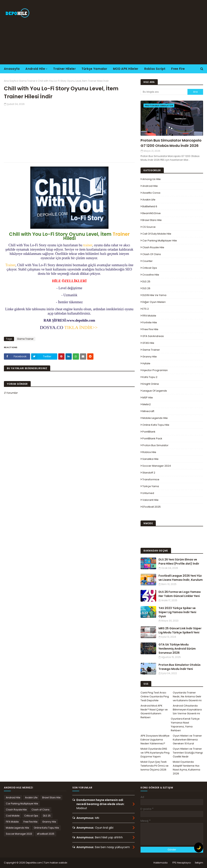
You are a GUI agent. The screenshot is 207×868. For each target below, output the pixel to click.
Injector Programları (155, 370)
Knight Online (151, 384)
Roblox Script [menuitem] (155, 69)
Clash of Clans (152, 254)
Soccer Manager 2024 (157, 466)
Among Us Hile (151, 179)
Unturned (148, 493)
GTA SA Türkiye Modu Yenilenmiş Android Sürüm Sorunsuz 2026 (177, 649)
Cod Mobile (13, 816)
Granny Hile (150, 357)
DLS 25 (146, 282)
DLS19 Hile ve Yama (154, 295)
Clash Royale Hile (153, 247)
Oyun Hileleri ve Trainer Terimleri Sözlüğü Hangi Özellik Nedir (188, 753)
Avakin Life (149, 200)
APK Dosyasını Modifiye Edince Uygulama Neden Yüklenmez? (155, 740)
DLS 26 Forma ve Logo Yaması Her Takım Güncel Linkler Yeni (180, 594)
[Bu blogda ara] (164, 92)
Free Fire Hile (150, 329)
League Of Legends (155, 391)
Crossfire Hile (151, 275)
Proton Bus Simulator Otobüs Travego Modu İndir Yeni (180, 667)
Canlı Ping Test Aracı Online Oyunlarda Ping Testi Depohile (155, 696)
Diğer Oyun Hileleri (154, 302)
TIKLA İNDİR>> (81, 327)
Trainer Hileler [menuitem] (64, 69)
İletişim (199, 863)
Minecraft (148, 411)
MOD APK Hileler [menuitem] (126, 69)
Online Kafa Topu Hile (156, 425)
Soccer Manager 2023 (19, 834)
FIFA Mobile (149, 316)
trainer (88, 245)
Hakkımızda (160, 863)
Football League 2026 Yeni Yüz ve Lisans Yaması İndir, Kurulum (181, 578)
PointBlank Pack (152, 438)
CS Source (149, 227)
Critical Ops (150, 268)
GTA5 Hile (148, 343)
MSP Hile (148, 398)
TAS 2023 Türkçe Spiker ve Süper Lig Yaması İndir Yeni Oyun (177, 612)
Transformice (151, 479)
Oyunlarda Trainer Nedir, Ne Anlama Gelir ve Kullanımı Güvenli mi (187, 696)
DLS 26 (146, 288)
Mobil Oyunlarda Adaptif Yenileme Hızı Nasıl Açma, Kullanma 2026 (186, 768)
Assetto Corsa (151, 193)
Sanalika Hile (150, 459)
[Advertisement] (133, 32)
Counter (147, 261)
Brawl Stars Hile (152, 220)
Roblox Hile (149, 452)
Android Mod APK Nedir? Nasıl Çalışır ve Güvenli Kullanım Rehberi (154, 712)
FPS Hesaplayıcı (182, 863)
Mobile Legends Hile (155, 418)
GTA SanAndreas (153, 336)
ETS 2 (146, 309)
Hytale (146, 363)
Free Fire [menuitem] (178, 69)
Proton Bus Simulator (155, 445)
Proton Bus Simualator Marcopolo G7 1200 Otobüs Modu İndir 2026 (171, 143)
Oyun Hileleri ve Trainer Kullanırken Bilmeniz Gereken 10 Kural (187, 740)
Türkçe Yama (151, 486)
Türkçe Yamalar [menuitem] (94, 69)
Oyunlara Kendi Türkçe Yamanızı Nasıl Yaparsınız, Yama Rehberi (185, 725)
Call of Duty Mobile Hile (157, 234)
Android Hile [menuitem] (35, 69)
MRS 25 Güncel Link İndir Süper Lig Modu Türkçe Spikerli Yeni (180, 630)
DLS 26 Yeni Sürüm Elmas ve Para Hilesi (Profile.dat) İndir (179, 562)
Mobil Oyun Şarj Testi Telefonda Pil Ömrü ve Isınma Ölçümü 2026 (155, 766)
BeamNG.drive (151, 213)
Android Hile (150, 186)
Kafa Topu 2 (150, 377)
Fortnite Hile (150, 322)
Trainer (121, 234)
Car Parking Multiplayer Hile (160, 241)
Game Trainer (27, 81)
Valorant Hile (150, 500)
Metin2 (147, 404)
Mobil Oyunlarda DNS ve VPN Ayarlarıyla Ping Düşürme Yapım (155, 753)
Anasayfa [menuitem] (12, 69)
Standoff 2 (149, 473)
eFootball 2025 (151, 507)
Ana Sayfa (10, 81)
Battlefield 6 (150, 206)
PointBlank (149, 432)
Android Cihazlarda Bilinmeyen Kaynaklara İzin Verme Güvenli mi (187, 710)
